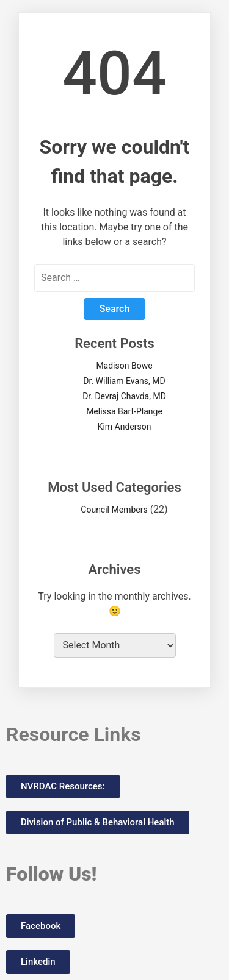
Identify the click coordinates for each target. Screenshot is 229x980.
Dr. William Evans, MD (124, 381)
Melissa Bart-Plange (124, 411)
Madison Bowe (124, 366)
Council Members (114, 510)
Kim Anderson (125, 427)
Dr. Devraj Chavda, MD (124, 396)
